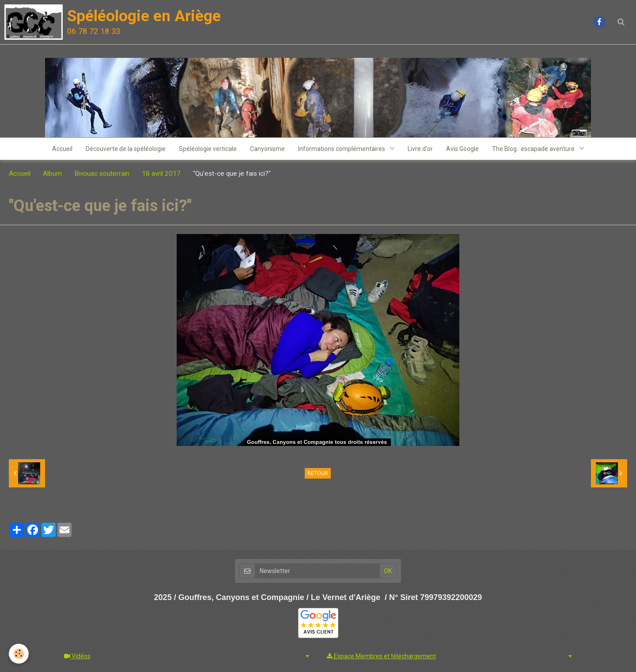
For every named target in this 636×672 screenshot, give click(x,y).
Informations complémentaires (342, 149)
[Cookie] (19, 654)
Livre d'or (420, 149)
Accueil (62, 149)
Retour (318, 473)
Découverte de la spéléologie (126, 149)
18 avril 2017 (161, 174)
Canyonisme (267, 149)
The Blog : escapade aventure (534, 149)
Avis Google (462, 149)
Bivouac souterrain (102, 174)
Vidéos (77, 656)
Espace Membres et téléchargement (381, 656)
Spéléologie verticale (208, 149)
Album (52, 174)
